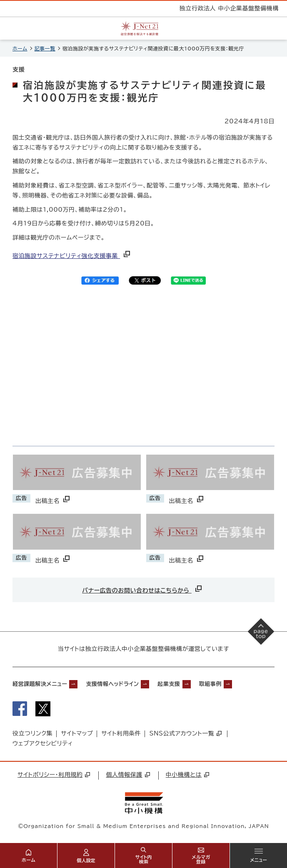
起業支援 (169, 684)
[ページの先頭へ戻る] (261, 632)
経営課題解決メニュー (40, 684)
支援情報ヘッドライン (112, 684)
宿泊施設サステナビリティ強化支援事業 (72, 256)
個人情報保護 (128, 775)
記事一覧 (45, 48)
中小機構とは (187, 775)
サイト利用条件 (121, 733)
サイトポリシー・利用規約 (54, 775)
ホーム (20, 48)
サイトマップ (77, 733)
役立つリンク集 (32, 733)
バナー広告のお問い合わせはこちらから (143, 589)
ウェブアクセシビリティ (43, 743)
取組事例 (210, 684)
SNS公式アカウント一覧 (185, 733)
